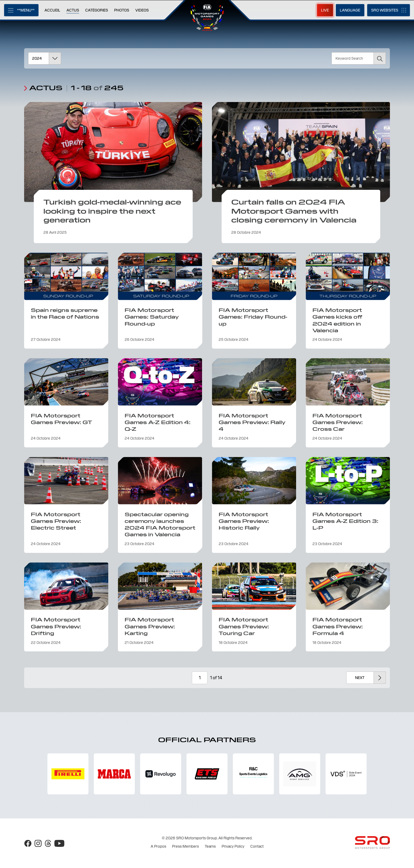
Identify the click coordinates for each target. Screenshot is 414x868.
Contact (257, 846)
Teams (210, 846)
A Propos (158, 846)
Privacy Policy (233, 846)
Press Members (185, 846)
